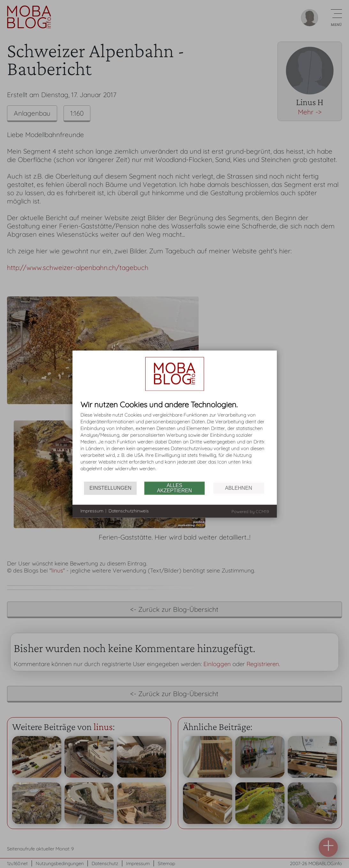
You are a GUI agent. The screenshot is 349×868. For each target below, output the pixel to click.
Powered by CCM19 (250, 511)
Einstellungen (110, 488)
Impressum (92, 511)
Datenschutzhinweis (129, 511)
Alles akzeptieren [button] (174, 488)
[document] (175, 441)
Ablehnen (239, 488)
